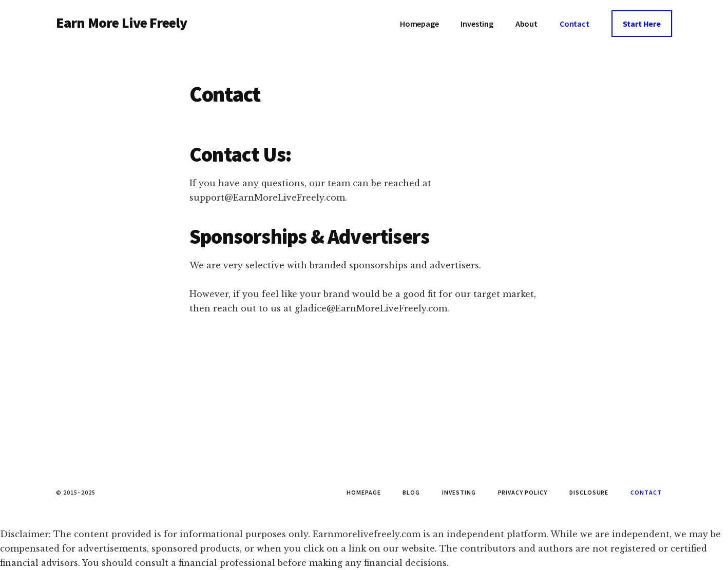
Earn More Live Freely (121, 23)
